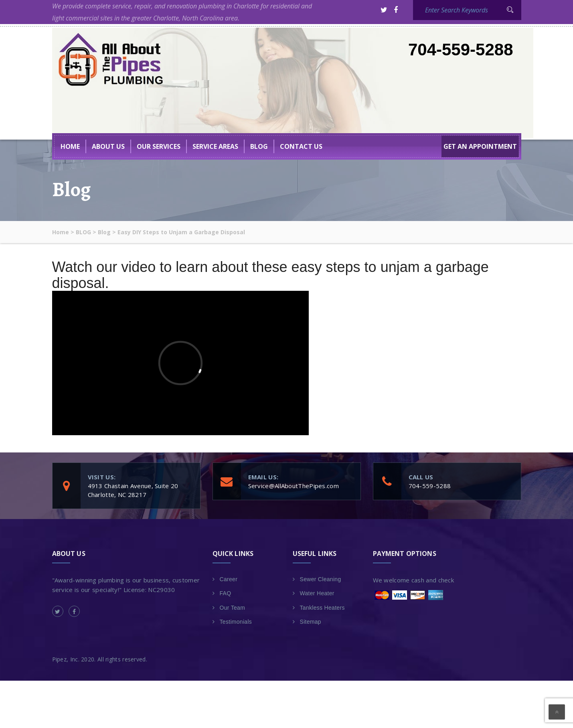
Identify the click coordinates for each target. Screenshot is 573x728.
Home (70, 146)
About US (108, 146)
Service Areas (215, 146)
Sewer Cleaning (321, 579)
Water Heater (317, 593)
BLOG (259, 146)
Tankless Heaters (322, 608)
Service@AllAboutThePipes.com (294, 486)
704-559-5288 (461, 50)
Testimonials (236, 622)
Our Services (159, 146)
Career (229, 579)
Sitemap (311, 622)
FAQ (226, 593)
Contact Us (301, 146)
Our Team (233, 608)
